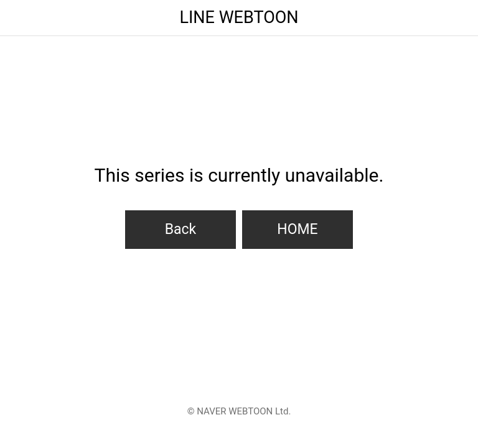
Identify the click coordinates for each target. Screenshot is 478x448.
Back (181, 229)
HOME (297, 229)
